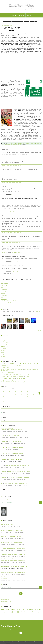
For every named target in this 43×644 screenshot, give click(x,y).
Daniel (2, 435)
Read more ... (38, 311)
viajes (23, 609)
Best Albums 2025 (5, 365)
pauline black (30, 609)
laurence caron (6, 367)
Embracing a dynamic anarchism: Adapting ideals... (12, 376)
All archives (3, 357)
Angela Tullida (4, 289)
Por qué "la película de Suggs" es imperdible (17, 465)
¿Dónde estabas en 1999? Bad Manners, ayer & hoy (14, 566)
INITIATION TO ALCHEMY (6, 382)
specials (15, 612)
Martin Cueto (8, 157)
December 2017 (4, 343)
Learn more (8, 643)
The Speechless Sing (9, 372)
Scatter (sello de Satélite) (6, 303)
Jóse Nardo (4, 441)
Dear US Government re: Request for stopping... (12, 369)
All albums (40, 330)
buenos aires (8, 612)
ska (4, 415)
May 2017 (3, 354)
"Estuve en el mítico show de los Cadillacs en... (13, 560)
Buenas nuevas (10, 28)
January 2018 (4, 341)
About (29, 15)
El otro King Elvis (34, 21)
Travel (4, 420)
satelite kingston (28, 144)
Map (3, 490)
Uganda (27, 376)
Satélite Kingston (4, 284)
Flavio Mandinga (4, 286)
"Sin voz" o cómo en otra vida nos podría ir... (19, 477)
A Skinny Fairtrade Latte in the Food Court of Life (27, 363)
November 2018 (4, 337)
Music (4, 412)
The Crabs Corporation (24, 612)
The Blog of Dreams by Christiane (21, 382)
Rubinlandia (3, 282)
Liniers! (2, 287)
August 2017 (3, 349)
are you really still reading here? (8, 378)
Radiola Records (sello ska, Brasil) (8, 301)
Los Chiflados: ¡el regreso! (15, 430)
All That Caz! (4, 578)
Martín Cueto (4, 295)
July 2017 (3, 351)
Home (14, 15)
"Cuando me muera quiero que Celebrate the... (13, 572)
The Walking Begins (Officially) (7, 363)
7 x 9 (2, 372)
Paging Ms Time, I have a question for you (10, 380)
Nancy (2, 465)
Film (4, 410)
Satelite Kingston (15, 609)
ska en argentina (5, 609)
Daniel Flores (4, 447)
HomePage (26, 21)
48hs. (2, 297)
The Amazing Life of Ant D (17, 365)
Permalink (4, 144)
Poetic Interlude (25, 380)
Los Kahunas (4, 291)
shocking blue (7, 144)
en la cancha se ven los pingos (17, 144)
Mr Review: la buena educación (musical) (19, 471)
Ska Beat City (4, 299)
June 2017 (3, 352)
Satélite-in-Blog (22, 5)
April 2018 (3, 339)
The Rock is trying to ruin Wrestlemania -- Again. (11, 374)
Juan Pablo (4, 430)
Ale (1, 483)
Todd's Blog (27, 374)
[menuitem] (14, 15)
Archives (21, 15)
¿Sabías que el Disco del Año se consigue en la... (13, 554)
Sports (4, 418)
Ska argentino (35, 612)
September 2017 (5, 347)
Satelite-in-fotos (4, 305)
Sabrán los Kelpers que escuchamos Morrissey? (13, 21)
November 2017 (4, 345)
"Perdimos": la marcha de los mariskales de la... (16, 483)
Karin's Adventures (21, 378)
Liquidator (3, 293)
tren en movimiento (15, 144)
